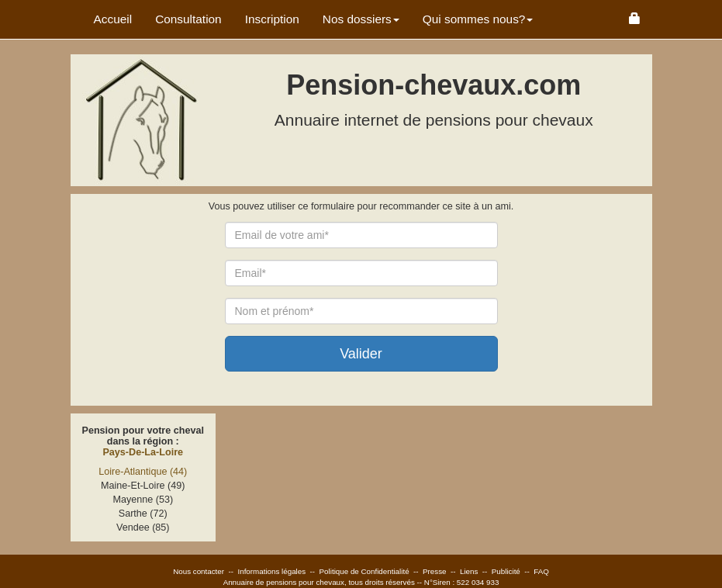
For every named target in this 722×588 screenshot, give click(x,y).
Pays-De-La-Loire (143, 452)
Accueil (113, 19)
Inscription (272, 19)
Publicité (506, 571)
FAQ (541, 571)
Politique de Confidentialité (364, 571)
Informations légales (271, 571)
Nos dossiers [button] (361, 19)
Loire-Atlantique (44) (143, 472)
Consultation (188, 19)
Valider (361, 354)
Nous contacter (199, 571)
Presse (435, 571)
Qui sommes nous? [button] (478, 19)
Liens (469, 571)
